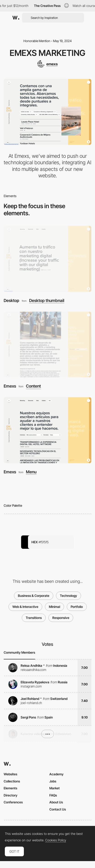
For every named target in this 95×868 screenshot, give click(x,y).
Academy (56, 774)
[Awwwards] (16, 18)
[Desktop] (47, 259)
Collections (12, 781)
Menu (31, 472)
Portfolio (77, 607)
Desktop (11, 300)
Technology (68, 596)
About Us (56, 802)
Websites (10, 774)
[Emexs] (47, 345)
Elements (10, 788)
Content (33, 386)
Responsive (61, 618)
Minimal (54, 607)
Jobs (53, 781)
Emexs (10, 386)
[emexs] (47, 64)
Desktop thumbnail (47, 301)
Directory (11, 795)
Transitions (34, 618)
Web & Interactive (25, 607)
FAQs (53, 795)
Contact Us (58, 809)
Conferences (13, 802)
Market (54, 788)
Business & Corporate (34, 596)
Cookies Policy (56, 840)
